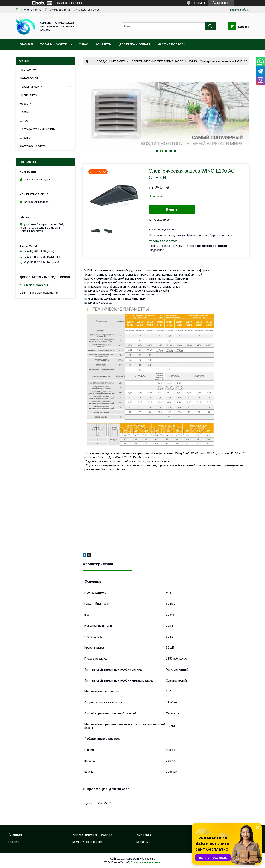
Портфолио (28, 70)
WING (193, 61)
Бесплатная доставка (162, 229)
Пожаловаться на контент (146, 862)
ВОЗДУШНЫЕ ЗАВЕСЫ (113, 61)
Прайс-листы (29, 95)
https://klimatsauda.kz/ (44, 293)
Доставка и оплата (135, 44)
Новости (26, 104)
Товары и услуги (54, 44)
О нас (83, 44)
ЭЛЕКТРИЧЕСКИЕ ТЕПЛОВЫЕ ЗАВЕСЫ (159, 61)
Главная (26, 44)
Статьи (25, 112)
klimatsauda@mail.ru (37, 285)
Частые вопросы (172, 44)
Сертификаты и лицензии (38, 129)
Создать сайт (62, 3)
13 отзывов (199, 3)
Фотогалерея (29, 78)
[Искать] (210, 26)
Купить (172, 209)
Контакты (104, 44)
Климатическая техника (88, 842)
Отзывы (25, 138)
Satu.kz (151, 859)
